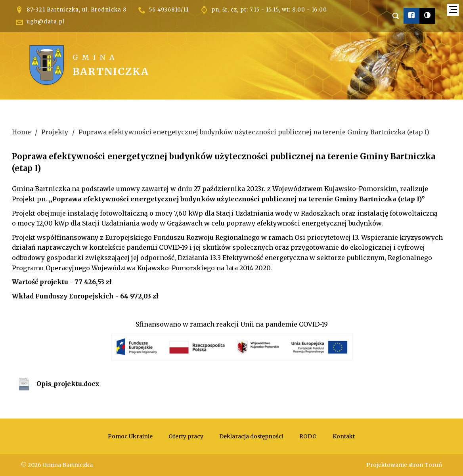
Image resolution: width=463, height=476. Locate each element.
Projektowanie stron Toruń (404, 465)
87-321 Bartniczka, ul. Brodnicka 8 (77, 10)
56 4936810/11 (169, 10)
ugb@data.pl (46, 22)
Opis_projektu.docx (68, 384)
